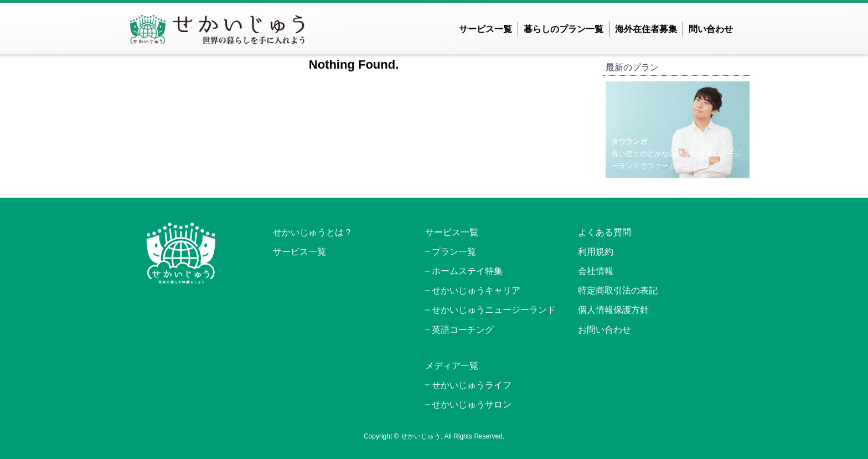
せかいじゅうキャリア (476, 290)
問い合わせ (711, 29)
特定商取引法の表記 (618, 290)
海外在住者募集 (646, 29)
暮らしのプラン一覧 (564, 29)
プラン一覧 (454, 252)
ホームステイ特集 (467, 271)
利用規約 (596, 252)
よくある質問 (604, 232)
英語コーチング (463, 330)
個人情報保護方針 (613, 310)
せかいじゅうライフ (472, 385)
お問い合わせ (604, 330)
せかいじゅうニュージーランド (494, 310)
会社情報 (596, 271)
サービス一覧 (485, 29)
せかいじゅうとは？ (313, 232)
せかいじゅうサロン (472, 404)
